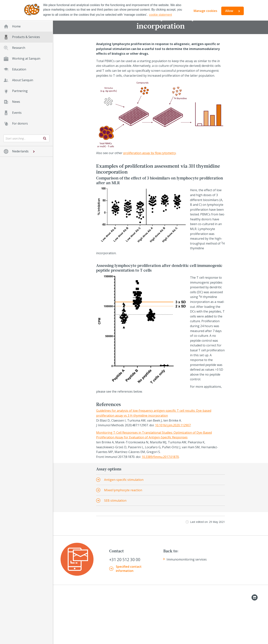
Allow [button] (229, 11)
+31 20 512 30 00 (125, 560)
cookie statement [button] (160, 15)
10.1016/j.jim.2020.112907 (173, 425)
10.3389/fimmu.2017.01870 (160, 457)
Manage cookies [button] (205, 11)
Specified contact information (129, 569)
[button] (26, 151)
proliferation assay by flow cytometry (150, 153)
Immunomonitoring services (187, 559)
